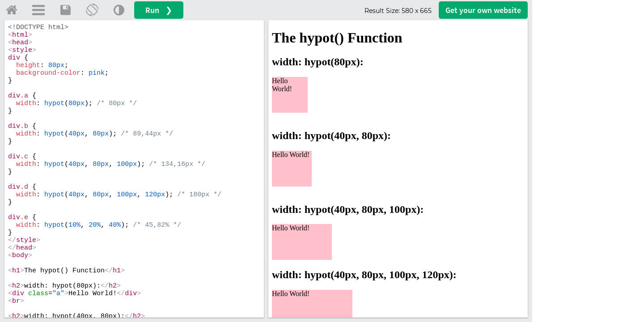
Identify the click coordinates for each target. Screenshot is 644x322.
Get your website (483, 10)
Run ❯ (159, 10)
